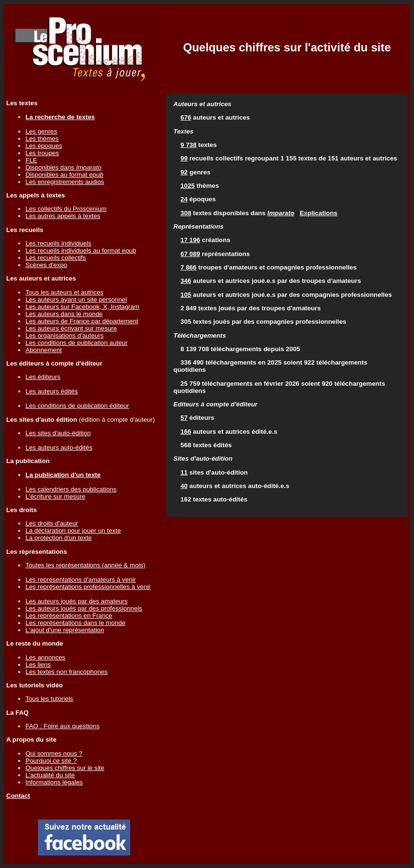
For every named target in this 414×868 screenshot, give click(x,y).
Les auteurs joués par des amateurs (77, 601)
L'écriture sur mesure (55, 496)
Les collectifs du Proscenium (66, 209)
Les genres (41, 131)
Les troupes (42, 153)
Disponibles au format (64, 175)
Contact (18, 796)
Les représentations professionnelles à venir (88, 587)
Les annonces (45, 657)
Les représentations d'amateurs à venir (81, 580)
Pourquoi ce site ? (51, 761)
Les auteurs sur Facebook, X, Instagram (82, 307)
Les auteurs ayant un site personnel (76, 300)
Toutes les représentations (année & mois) (85, 565)
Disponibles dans (63, 167)
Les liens (38, 665)
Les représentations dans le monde (75, 623)
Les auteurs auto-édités (59, 447)
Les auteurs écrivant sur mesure (71, 328)
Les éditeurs (43, 377)
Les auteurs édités (52, 391)
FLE (31, 160)
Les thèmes (42, 139)
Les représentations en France (69, 616)
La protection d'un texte (59, 538)
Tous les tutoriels (49, 699)
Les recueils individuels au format (81, 251)
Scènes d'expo (46, 265)
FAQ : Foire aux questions (62, 726)
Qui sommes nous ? (54, 753)
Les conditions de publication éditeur (77, 406)
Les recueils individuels (58, 243)
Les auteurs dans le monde (64, 314)
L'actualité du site (50, 775)
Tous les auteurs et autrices (64, 292)
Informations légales (54, 782)
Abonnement (44, 350)
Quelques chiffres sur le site (65, 768)
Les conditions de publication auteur (77, 343)
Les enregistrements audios (65, 182)
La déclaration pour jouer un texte (73, 531)
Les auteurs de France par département (82, 321)
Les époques (44, 146)
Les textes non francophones (67, 672)
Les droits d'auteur (52, 523)
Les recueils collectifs (56, 258)
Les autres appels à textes (63, 216)
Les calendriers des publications (71, 489)
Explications (319, 213)
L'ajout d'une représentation (65, 630)
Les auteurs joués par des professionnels (84, 608)
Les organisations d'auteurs (65, 336)
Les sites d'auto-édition (58, 433)
